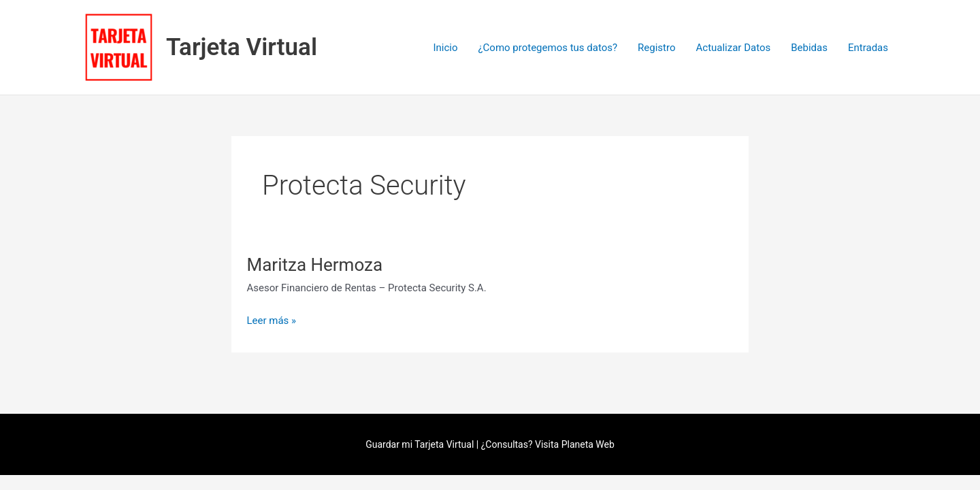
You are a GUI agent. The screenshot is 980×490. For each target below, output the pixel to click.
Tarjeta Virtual (242, 47)
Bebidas (809, 48)
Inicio (445, 48)
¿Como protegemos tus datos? (548, 48)
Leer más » (272, 320)
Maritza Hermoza (315, 265)
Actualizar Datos (734, 48)
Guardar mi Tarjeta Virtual (420, 444)
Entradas (868, 48)
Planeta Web (588, 444)
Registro (656, 48)
